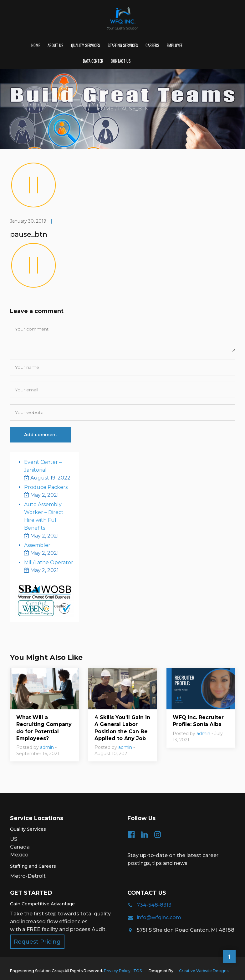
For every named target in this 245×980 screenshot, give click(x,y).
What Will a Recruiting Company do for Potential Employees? (44, 728)
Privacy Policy (118, 971)
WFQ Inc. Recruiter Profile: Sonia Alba (198, 721)
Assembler (37, 545)
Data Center (93, 61)
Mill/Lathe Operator (49, 562)
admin (47, 747)
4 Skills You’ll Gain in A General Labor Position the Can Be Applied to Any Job (122, 728)
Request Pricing (37, 942)
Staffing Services (123, 45)
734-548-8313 (154, 905)
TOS (138, 971)
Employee (175, 45)
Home (36, 45)
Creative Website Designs (204, 971)
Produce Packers (46, 487)
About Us (56, 45)
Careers (152, 45)
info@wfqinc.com (159, 917)
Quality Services (86, 45)
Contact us (121, 61)
